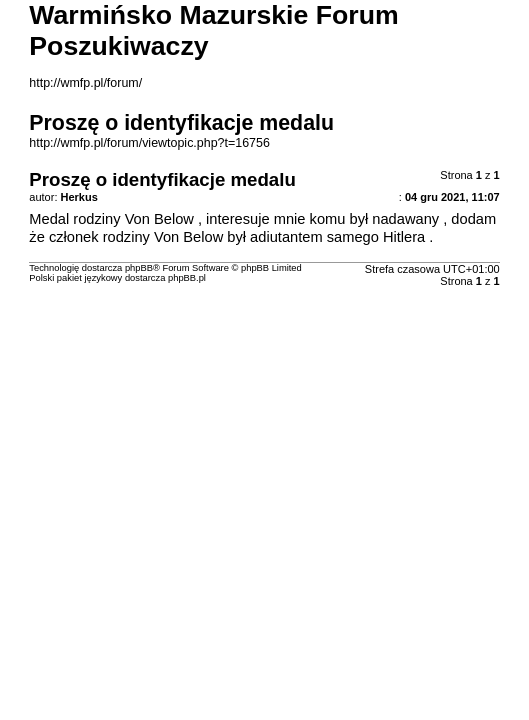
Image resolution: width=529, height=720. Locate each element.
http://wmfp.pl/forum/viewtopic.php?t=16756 (149, 143)
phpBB (139, 268)
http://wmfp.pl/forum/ (85, 83)
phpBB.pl (187, 278)
